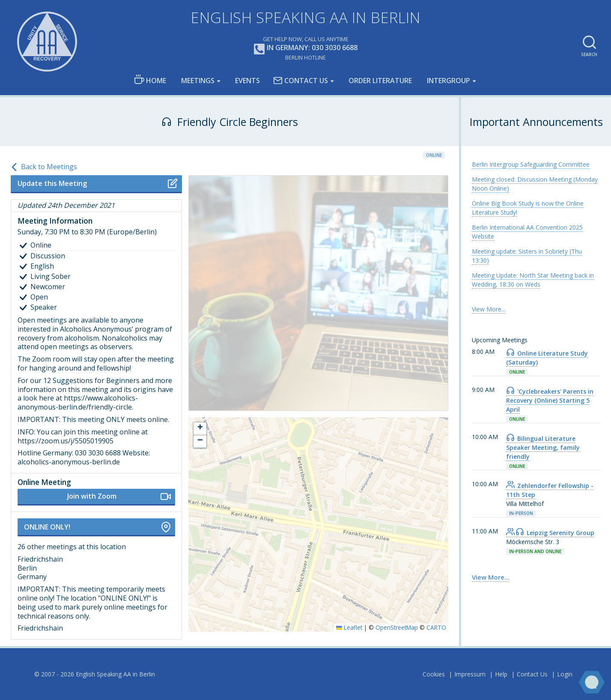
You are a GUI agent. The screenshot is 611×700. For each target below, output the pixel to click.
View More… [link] (491, 577)
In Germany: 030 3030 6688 (306, 48)
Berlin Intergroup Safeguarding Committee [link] (531, 164)
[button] (200, 429)
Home (150, 80)
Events (247, 81)
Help (501, 674)
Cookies (434, 674)
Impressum (470, 674)
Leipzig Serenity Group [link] (550, 533)
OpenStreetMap (397, 627)
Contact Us (301, 81)
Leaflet (349, 627)
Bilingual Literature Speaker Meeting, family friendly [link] (543, 447)
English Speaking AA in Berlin (305, 17)
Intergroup (449, 81)
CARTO (436, 627)
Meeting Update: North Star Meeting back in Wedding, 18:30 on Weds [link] (533, 280)
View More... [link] (489, 309)
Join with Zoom (119, 497)
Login (565, 674)
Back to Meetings (44, 167)
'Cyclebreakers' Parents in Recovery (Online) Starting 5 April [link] (550, 400)
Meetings (198, 81)
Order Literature (380, 81)
